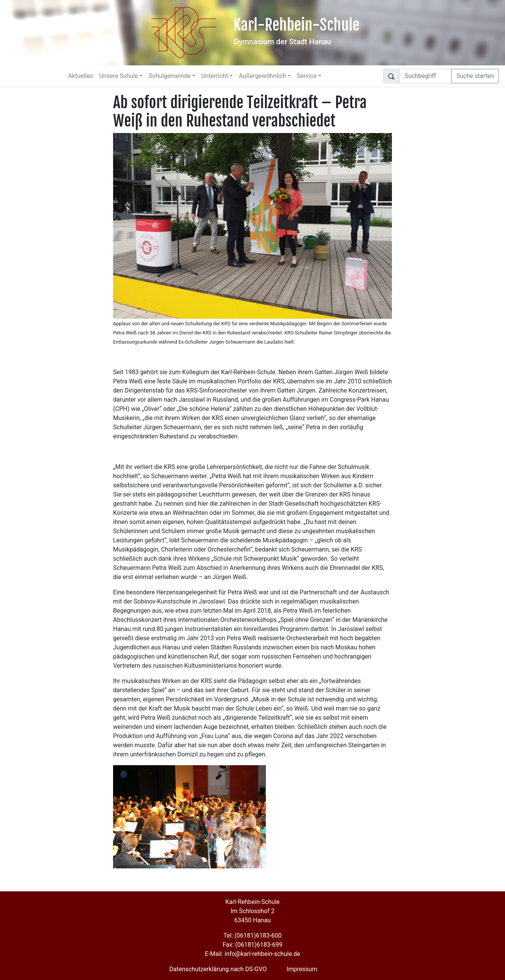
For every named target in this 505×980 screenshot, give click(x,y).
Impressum (302, 969)
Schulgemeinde (170, 76)
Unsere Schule (119, 76)
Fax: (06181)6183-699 (252, 945)
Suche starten (475, 76)
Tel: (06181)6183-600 (252, 935)
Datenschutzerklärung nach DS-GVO (218, 969)
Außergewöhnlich (262, 76)
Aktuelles (81, 76)
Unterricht (215, 76)
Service (307, 76)
